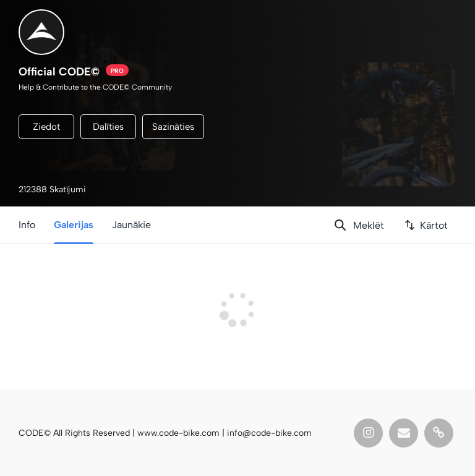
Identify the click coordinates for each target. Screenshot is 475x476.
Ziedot (46, 127)
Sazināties (173, 127)
